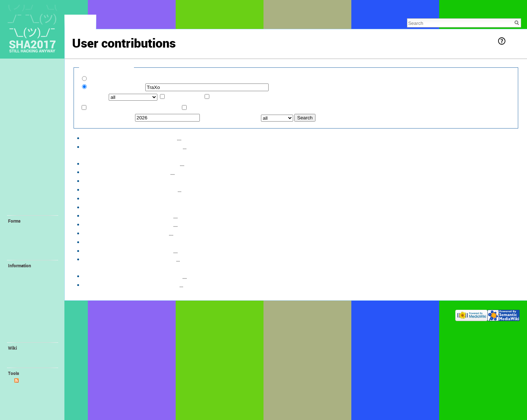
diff (137, 137)
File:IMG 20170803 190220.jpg (223, 146)
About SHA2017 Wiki (121, 314)
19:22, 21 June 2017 (105, 189)
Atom (25, 380)
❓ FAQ (20, 110)
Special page (80, 24)
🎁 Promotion (29, 316)
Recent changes (30, 355)
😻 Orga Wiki (28, 323)
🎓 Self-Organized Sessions (32, 199)
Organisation (27, 337)
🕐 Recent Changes (34, 102)
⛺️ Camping (26, 164)
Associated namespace (238, 97)
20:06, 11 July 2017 (104, 172)
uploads (140, 53)
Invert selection (184, 97)
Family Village (28, 287)
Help (513, 41)
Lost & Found (26, 94)
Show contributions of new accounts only (137, 79)
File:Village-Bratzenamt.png (204, 180)
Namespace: (94, 97)
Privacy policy (85, 314)
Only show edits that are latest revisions (134, 108)
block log (120, 53)
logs (156, 53)
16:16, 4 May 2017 (103, 259)
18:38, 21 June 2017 (105, 207)
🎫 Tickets (23, 118)
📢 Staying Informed (35, 134)
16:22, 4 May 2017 (103, 250)
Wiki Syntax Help (31, 362)
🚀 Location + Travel (35, 142)
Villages (197, 276)
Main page (23, 70)
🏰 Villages (25, 172)
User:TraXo (189, 172)
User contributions (32, 387)
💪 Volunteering (31, 273)
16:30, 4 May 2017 (103, 224)
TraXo (92, 53)
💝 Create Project (32, 254)
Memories (22, 78)
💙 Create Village (32, 235)
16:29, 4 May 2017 (103, 233)
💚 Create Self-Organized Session (33, 245)
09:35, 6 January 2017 (107, 276)
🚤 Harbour (26, 280)
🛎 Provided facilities (25, 153)
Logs (19, 395)
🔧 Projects (25, 209)
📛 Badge (25, 308)
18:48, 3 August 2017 (106, 137)
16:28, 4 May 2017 (103, 241)
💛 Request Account (35, 228)
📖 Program (25, 126)
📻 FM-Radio (28, 294)
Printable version (31, 409)
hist (149, 137)
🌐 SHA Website (31, 330)
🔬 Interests (25, 188)
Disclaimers (154, 314)
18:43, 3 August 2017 (106, 163)
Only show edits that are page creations (234, 108)
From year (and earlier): (107, 117)
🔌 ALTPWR (27, 301)
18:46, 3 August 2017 (106, 146)
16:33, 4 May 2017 (103, 215)
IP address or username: (117, 87)
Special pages (28, 402)
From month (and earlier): (230, 117)
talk (104, 53)
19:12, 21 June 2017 (105, 198)
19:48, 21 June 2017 (105, 180)
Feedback (22, 86)
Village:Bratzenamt (205, 137)
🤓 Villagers (25, 180)
